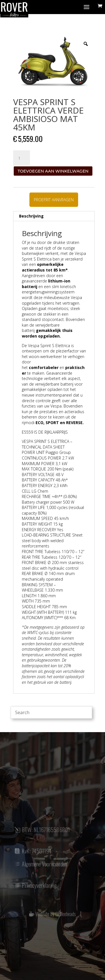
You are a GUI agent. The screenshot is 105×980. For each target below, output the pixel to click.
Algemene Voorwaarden (45, 867)
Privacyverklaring (39, 888)
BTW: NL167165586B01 (46, 833)
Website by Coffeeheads (56, 916)
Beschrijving (31, 216)
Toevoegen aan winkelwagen (53, 171)
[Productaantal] (22, 158)
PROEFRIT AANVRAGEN (54, 200)
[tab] (54, 216)
